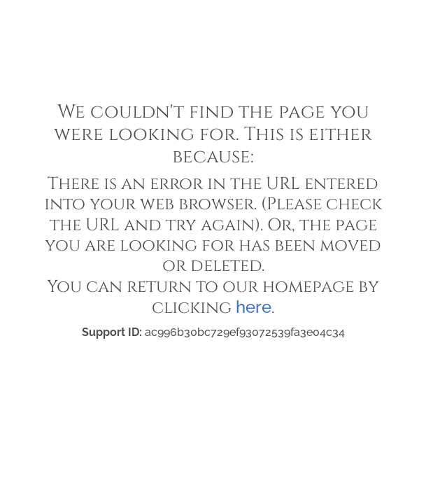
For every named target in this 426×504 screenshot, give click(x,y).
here (254, 307)
